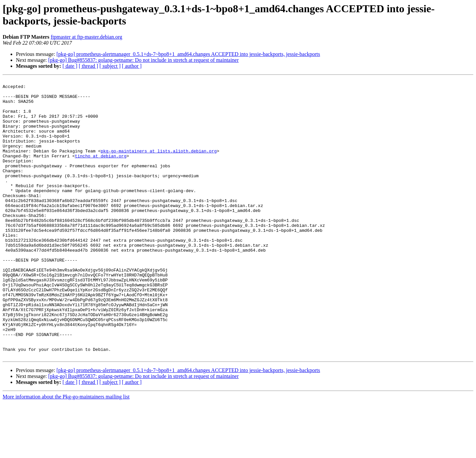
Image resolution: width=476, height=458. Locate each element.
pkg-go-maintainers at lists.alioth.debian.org (159, 166)
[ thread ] (88, 66)
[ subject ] (110, 66)
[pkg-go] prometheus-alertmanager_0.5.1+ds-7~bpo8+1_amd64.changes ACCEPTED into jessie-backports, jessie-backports (188, 54)
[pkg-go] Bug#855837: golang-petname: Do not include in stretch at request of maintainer (143, 60)
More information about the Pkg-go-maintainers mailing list (66, 452)
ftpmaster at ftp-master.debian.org (86, 37)
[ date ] (70, 66)
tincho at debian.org (100, 172)
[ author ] (132, 66)
